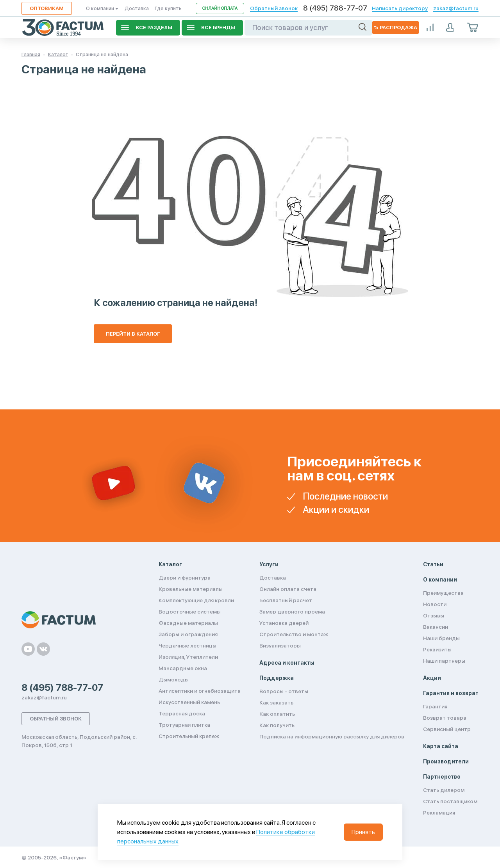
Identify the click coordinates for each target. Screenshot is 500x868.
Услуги (269, 564)
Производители (446, 761)
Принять (363, 832)
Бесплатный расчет (286, 600)
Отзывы (434, 615)
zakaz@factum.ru (456, 8)
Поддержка (277, 678)
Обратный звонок (274, 8)
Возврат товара (445, 718)
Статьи (433, 564)
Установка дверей (284, 623)
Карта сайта (441, 746)
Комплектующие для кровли (196, 600)
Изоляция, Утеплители (188, 657)
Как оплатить (277, 714)
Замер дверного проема (292, 612)
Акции (432, 678)
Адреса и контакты (287, 663)
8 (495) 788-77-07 (335, 8)
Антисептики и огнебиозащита (200, 691)
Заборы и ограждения (188, 634)
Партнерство (442, 777)
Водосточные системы (190, 612)
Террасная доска (182, 713)
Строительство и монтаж (294, 634)
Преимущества (443, 593)
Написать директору (400, 8)
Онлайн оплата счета (288, 589)
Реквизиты (437, 649)
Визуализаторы (280, 646)
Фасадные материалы (188, 623)
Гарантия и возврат (451, 693)
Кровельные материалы (191, 589)
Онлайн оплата (220, 8)
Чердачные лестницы (187, 646)
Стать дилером (444, 790)
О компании (102, 8)
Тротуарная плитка (184, 725)
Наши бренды (441, 638)
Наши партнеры (444, 661)
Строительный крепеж (189, 736)
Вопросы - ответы (284, 691)
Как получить (277, 725)
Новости (435, 604)
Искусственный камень (189, 702)
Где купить (168, 8)
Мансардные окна (183, 668)
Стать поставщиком (450, 801)
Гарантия (435, 706)
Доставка (137, 8)
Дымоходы (174, 679)
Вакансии (436, 627)
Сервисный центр (447, 729)
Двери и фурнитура (185, 578)
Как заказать (276, 703)
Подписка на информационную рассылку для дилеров (332, 736)
